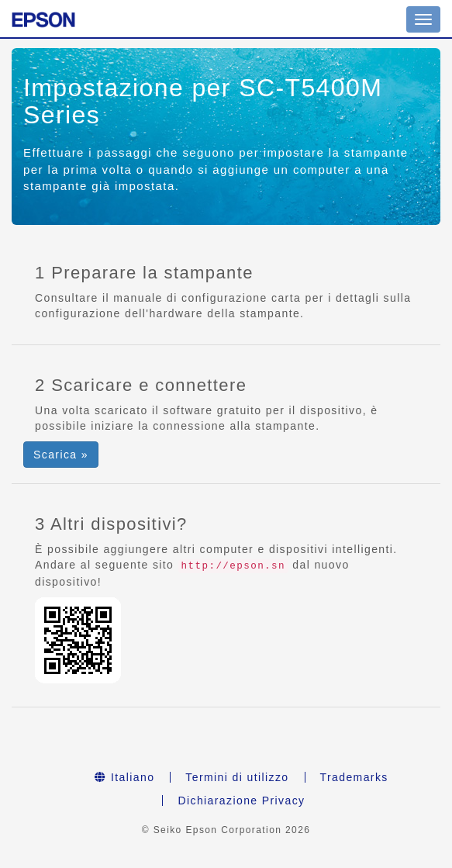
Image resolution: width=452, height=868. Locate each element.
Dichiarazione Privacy (241, 801)
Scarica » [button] (61, 455)
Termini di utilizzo (237, 777)
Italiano (124, 777)
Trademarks (354, 777)
